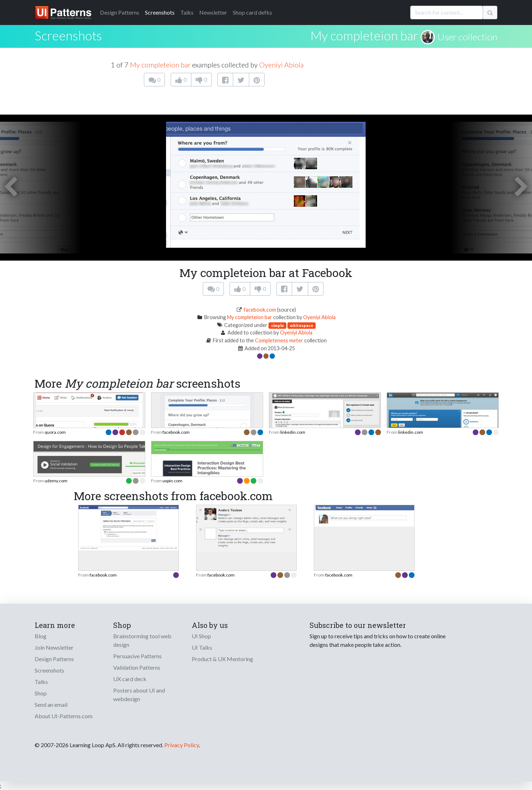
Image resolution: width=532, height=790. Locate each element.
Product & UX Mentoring (222, 659)
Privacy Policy (182, 745)
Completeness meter (279, 340)
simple (277, 325)
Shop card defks (252, 12)
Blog (41, 636)
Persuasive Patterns (137, 656)
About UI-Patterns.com (64, 716)
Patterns (120, 12)
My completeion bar (364, 35)
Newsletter (213, 12)
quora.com (55, 432)
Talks (187, 12)
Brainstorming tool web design (142, 640)
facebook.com (260, 310)
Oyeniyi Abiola (281, 65)
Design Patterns (54, 659)
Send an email (51, 705)
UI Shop (201, 636)
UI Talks (202, 647)
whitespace (302, 325)
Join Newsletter (54, 647)
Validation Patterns (137, 667)
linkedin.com (293, 432)
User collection (467, 37)
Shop (41, 693)
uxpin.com (172, 481)
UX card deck (130, 679)
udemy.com (56, 481)
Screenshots (160, 12)
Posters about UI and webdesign (139, 695)
